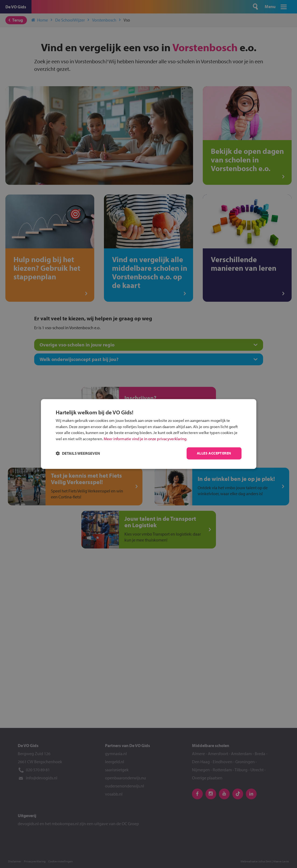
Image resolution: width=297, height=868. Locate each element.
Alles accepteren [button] (211, 453)
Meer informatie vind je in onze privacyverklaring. (168, 439)
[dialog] (149, 434)
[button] (81, 454)
